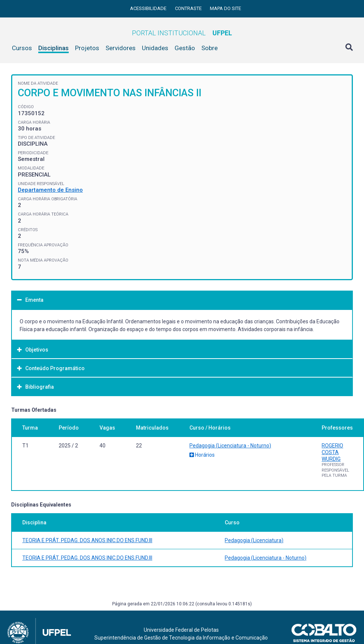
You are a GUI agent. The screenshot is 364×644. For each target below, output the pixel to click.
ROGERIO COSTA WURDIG (332, 452)
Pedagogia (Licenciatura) (254, 540)
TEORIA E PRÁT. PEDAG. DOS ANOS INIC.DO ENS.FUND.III (87, 540)
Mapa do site (225, 8)
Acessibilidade (149, 8)
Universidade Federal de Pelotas (181, 630)
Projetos (87, 48)
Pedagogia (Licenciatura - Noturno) (230, 446)
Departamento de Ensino (50, 190)
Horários (202, 455)
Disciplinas (53, 48)
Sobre (209, 48)
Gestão (185, 48)
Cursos (22, 48)
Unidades (155, 48)
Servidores (121, 48)
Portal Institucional (182, 33)
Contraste (189, 8)
